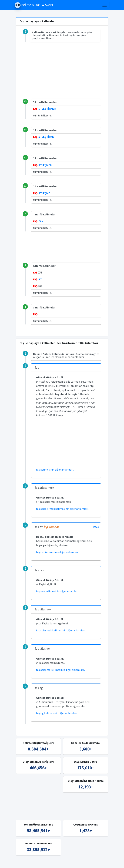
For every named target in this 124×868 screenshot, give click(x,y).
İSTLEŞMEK (42, 165)
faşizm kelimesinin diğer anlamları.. (57, 552)
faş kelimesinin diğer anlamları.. (55, 469)
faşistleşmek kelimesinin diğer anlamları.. (61, 630)
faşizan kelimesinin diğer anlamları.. (58, 591)
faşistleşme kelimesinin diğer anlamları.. (60, 670)
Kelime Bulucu (44, 863)
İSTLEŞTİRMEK (45, 109)
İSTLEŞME (42, 193)
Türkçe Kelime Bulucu (68, 863)
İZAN (38, 221)
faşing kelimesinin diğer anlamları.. (57, 713)
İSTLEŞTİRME (44, 137)
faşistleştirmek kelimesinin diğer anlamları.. (63, 509)
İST (37, 279)
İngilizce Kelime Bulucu (97, 863)
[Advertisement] (62, 74)
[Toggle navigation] (105, 5)
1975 (96, 527)
